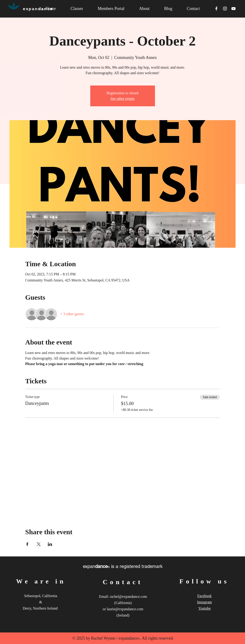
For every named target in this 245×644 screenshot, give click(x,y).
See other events (122, 99)
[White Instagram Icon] (225, 9)
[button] (144, 9)
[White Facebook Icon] (216, 9)
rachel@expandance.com (128, 597)
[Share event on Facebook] (27, 544)
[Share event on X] (39, 544)
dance (38, 9)
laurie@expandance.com (125, 609)
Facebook (204, 596)
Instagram (205, 602)
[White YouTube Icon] (233, 9)
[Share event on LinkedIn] (50, 544)
